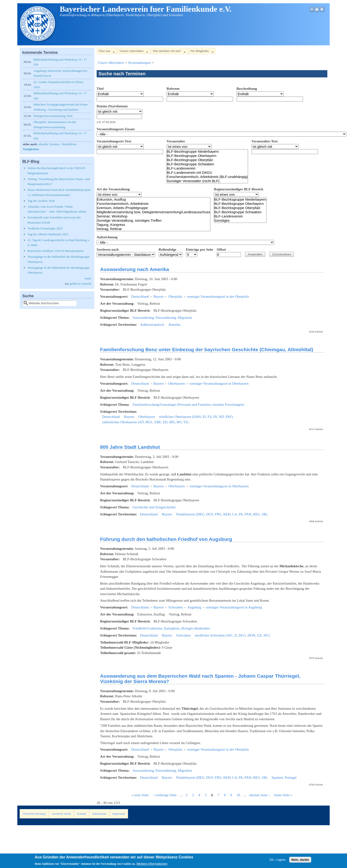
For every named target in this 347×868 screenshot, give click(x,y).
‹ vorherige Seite (165, 795)
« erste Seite (140, 795)
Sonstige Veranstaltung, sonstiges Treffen (153, 221)
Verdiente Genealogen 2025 (45, 228)
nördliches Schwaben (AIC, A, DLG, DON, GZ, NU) (232, 635)
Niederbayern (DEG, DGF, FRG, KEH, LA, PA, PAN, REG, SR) (222, 514)
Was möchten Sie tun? (168, 52)
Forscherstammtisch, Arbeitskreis (153, 204)
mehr (88, 278)
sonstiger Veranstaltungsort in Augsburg (234, 607)
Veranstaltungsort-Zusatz (116, 129)
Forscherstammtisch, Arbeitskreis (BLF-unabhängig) (207, 177)
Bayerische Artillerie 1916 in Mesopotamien (55, 251)
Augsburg (194, 607)
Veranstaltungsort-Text (114, 141)
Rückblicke (69, 144)
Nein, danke (300, 861)
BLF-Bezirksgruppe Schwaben (207, 164)
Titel (100, 89)
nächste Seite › (259, 795)
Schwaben (175, 607)
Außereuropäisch (152, 325)
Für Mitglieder (201, 52)
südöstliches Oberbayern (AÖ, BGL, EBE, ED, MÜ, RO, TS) (145, 422)
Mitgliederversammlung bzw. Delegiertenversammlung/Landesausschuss (153, 212)
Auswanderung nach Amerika (135, 269)
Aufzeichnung (107, 237)
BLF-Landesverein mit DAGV (207, 173)
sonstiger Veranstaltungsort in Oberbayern (219, 383)
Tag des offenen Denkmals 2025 (48, 234)
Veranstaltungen (139, 63)
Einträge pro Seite (200, 250)
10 (239, 795)
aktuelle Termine (49, 144)
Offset (221, 250)
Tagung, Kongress (153, 225)
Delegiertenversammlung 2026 (53, 116)
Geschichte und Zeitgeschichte (154, 507)
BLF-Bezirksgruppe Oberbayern (207, 156)
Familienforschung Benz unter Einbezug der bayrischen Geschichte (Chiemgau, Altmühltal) (207, 349)
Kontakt (82, 814)
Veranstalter (176, 141)
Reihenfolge (168, 250)
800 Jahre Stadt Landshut (130, 447)
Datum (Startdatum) (112, 106)
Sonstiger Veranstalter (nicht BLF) (207, 181)
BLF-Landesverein (207, 168)
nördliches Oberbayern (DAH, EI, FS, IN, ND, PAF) (196, 417)
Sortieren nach (108, 250)
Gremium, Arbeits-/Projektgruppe (153, 208)
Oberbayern (177, 383)
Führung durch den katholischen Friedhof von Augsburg (166, 539)
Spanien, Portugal (284, 778)
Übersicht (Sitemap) (34, 814)
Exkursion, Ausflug (153, 199)
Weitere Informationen (152, 865)
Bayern (159, 297)
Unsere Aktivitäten (133, 52)
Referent (173, 89)
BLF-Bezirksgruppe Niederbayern (207, 152)
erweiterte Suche (61, 814)
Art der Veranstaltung (113, 189)
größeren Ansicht (80, 284)
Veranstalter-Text (265, 141)
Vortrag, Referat (153, 229)
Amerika (174, 325)
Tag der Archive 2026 (41, 201)
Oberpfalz (175, 297)
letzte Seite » (283, 795)
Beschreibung (247, 89)
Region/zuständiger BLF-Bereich (239, 189)
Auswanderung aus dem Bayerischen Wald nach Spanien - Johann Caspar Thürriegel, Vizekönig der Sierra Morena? (200, 679)
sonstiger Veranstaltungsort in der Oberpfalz (218, 297)
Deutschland (140, 297)
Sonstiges (240, 221)
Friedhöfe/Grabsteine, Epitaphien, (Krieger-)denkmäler (171, 628)
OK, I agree (277, 861)
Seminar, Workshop (153, 216)
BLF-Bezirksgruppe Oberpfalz (207, 160)
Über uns (106, 52)
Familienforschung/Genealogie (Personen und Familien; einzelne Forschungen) (188, 405)
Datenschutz (99, 814)
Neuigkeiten (31, 149)
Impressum (119, 814)
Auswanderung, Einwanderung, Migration (162, 318)
